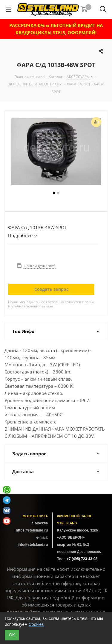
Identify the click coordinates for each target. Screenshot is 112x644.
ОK (12, 635)
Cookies (36, 624)
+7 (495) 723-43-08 (82, 559)
